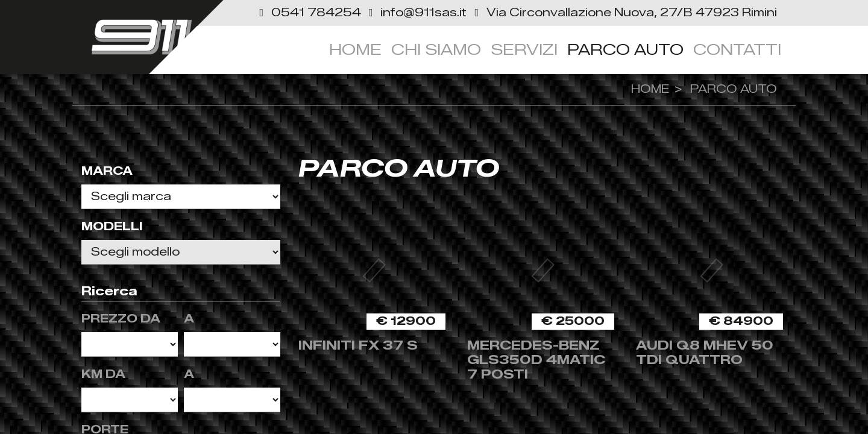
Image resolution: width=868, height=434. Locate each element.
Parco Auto (625, 50)
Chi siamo (436, 50)
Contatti (737, 50)
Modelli (112, 227)
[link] (623, 13)
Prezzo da (121, 319)
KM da (103, 374)
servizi (524, 50)
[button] (309, 13)
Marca (107, 171)
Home (355, 50)
